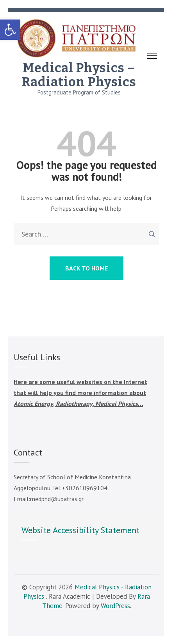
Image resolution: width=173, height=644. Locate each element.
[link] (10, 30)
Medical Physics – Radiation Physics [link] (79, 75)
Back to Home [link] (86, 268)
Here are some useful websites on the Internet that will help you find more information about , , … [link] (80, 393)
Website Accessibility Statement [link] (80, 530)
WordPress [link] (115, 606)
